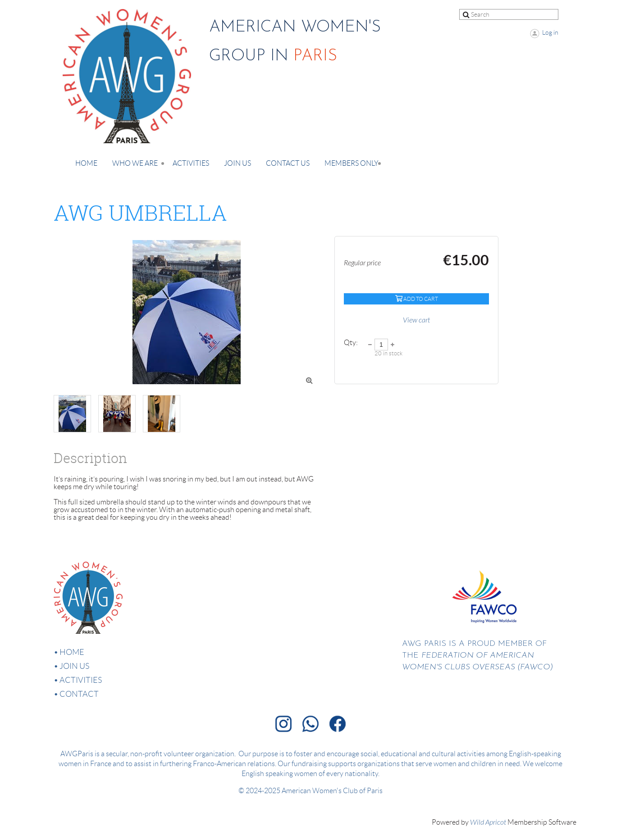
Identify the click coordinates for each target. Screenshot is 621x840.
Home (72, 652)
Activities (81, 680)
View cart (416, 320)
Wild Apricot (488, 822)
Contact (79, 694)
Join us (74, 666)
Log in (550, 32)
